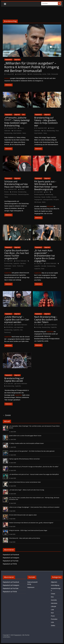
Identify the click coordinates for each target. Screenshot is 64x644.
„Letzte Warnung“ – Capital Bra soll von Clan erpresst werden (17, 319)
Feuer (57, 131)
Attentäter (44, 266)
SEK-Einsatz (38, 202)
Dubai (43, 269)
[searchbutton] (59, 3)
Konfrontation (8, 266)
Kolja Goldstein (17, 133)
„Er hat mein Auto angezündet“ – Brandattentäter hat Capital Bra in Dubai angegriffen (45, 256)
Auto (45, 131)
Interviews (54, 603)
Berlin (31, 74)
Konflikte (48, 197)
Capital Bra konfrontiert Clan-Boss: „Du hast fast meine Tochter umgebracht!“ (17, 254)
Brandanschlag (37, 74)
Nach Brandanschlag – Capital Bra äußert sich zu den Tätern (46, 319)
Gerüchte (54, 600)
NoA (52, 613)
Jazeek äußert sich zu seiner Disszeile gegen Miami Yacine (25, 436)
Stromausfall (55, 74)
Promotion (54, 619)
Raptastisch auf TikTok (10, 564)
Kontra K (7, 78)
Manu (47, 192)
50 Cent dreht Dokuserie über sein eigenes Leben (23, 515)
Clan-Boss (23, 264)
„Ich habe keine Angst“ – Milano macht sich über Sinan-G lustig (27, 490)
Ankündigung (55, 585)
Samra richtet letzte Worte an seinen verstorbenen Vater (25, 482)
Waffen (44, 202)
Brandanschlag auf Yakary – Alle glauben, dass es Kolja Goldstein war (46, 122)
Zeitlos (53, 626)
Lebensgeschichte (48, 200)
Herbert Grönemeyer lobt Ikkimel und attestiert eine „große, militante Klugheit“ (31, 523)
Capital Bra (16, 264)
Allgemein (17, 60)
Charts (53, 594)
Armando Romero (22, 74)
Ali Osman (14, 192)
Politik (49, 74)
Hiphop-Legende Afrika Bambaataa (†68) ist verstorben (24, 459)
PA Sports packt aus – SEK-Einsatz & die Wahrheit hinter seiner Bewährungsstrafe (46, 185)
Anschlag (38, 327)
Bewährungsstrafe (39, 195)
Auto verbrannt (17, 131)
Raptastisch (8, 60)
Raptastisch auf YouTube (11, 561)
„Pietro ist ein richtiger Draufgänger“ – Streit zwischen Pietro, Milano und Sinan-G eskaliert (34, 507)
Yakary (24, 133)
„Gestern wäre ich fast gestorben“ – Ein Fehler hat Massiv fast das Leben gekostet (32, 451)
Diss (23, 115)
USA (52, 622)
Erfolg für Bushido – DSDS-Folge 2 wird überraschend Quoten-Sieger (28, 530)
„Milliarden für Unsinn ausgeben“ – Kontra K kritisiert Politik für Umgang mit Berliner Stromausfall (32, 67)
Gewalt (43, 197)
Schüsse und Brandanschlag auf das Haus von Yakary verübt (17, 184)
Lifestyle (54, 606)
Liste (52, 610)
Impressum (31, 587)
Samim (14, 266)
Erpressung (7, 332)
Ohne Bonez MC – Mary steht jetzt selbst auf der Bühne (25, 538)
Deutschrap (37, 197)
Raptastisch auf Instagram (11, 558)
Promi (53, 616)
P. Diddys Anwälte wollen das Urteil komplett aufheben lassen (26, 443)
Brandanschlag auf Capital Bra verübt (14, 380)
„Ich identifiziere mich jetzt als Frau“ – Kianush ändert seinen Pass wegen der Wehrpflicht (34, 474)
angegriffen (37, 266)
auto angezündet (19, 327)
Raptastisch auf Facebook (11, 555)
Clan (21, 330)
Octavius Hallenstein (21, 261)
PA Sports (56, 200)
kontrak (44, 74)
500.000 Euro (10, 327)
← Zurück (7, 415)
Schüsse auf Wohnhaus (11, 194)
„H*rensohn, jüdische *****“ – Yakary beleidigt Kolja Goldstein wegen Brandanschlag (17, 122)
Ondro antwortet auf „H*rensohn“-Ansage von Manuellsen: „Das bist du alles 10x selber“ (34, 467)
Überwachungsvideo (23, 194)
